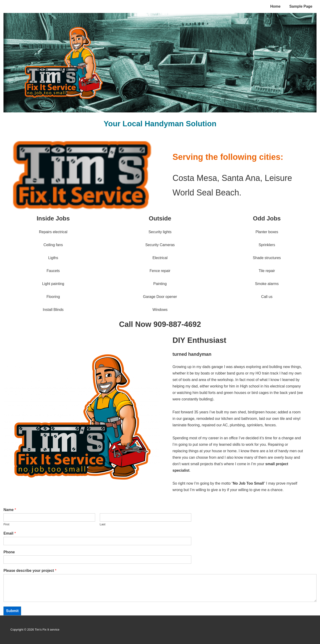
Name (10, 510)
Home (275, 6)
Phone (9, 552)
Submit (12, 611)
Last (103, 524)
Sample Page (301, 6)
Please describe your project (30, 571)
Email (10, 533)
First (6, 524)
